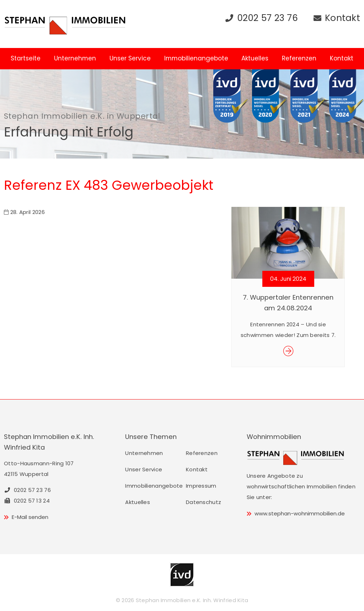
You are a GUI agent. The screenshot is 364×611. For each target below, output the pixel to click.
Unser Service (130, 58)
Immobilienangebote (196, 58)
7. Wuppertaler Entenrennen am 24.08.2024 (288, 303)
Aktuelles (255, 58)
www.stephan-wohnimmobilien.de (300, 513)
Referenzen (299, 58)
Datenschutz (204, 502)
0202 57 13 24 (27, 501)
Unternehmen (75, 58)
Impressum (201, 486)
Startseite (26, 58)
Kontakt (342, 18)
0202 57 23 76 (267, 18)
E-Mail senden (30, 517)
